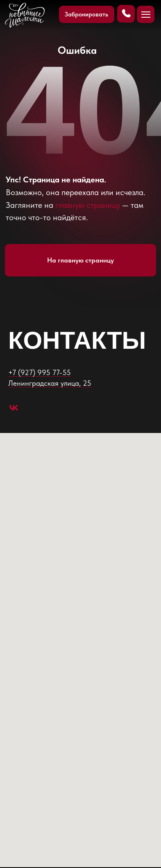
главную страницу (88, 205)
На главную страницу (80, 260)
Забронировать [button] (86, 14)
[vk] (14, 408)
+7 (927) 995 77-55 (40, 372)
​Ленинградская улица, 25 (50, 383)
